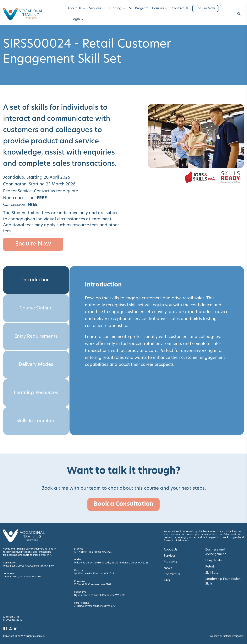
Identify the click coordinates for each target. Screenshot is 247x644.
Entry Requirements (36, 336)
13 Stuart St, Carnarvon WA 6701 (92, 585)
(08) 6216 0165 (11, 617)
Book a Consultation (123, 504)
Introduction (36, 280)
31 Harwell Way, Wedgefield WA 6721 (95, 606)
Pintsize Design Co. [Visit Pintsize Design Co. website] (233, 636)
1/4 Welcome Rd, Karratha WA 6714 (94, 574)
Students (170, 562)
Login (78, 19)
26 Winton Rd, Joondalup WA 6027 (23, 577)
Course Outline (36, 308)
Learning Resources (36, 393)
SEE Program (139, 8)
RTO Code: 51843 (13, 620)
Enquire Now (205, 8)
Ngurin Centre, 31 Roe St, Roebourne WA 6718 (100, 595)
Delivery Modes (36, 365)
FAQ (167, 581)
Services (97, 8)
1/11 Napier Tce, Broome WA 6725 (93, 552)
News (168, 568)
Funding (117, 8)
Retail (210, 567)
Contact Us (180, 8)
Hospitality (214, 561)
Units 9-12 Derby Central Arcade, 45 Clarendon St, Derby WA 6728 (111, 563)
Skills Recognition (36, 421)
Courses (160, 8)
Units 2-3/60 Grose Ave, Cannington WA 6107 (29, 566)
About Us (76, 8)
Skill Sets (212, 573)
